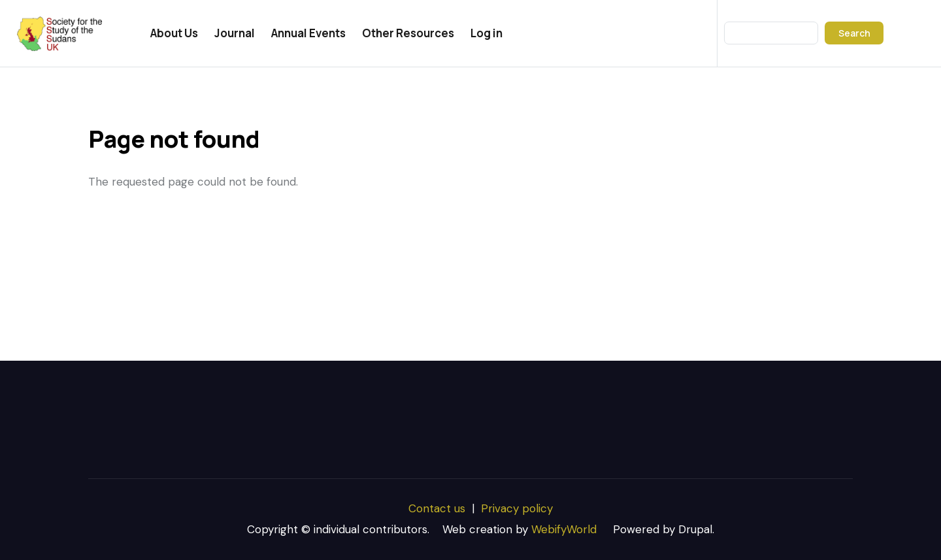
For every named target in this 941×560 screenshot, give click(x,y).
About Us (174, 33)
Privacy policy (517, 508)
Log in (487, 33)
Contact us (437, 508)
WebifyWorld (564, 529)
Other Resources (408, 33)
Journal (235, 33)
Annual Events (308, 33)
